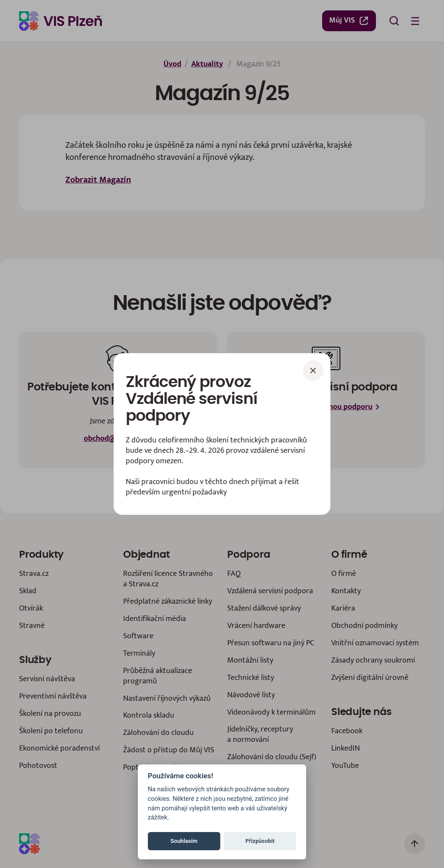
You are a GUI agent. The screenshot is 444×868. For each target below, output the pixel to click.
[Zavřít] (313, 371)
